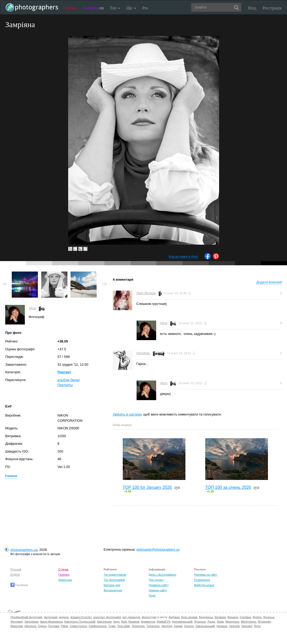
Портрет (64, 372)
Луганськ (200, 622)
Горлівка (245, 617)
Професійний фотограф (26, 617)
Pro (145, 8)
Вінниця (233, 617)
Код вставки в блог (183, 257)
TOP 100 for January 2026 (147, 487)
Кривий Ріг (163, 622)
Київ (124, 622)
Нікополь (30, 626)
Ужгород (167, 626)
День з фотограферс (163, 575)
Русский (16, 569)
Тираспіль (153, 626)
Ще (131, 8)
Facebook (19, 585)
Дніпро (257, 617)
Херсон (189, 626)
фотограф (51, 617)
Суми (112, 626)
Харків (178, 626)
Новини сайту (158, 590)
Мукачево (264, 622)
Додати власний (269, 282)
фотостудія (149, 617)
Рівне (65, 626)
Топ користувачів (115, 575)
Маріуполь (232, 622)
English (15, 575)
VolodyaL (143, 353)
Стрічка (70, 8)
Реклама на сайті (206, 575)
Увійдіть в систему (127, 414)
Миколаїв (17, 626)
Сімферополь (98, 626)
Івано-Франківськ (51, 622)
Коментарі (65, 580)
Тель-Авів (123, 626)
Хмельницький (205, 626)
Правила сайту (159, 585)
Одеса (42, 626)
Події (152, 595)
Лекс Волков (146, 293)
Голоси (11, 476)
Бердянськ (206, 617)
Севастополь (78, 626)
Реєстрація (272, 8)
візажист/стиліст (81, 617)
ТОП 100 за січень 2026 (228, 487)
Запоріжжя (31, 622)
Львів (220, 622)
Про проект (156, 580)
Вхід (252, 8)
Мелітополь (249, 622)
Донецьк (269, 617)
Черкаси (222, 626)
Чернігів (234, 626)
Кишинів (134, 622)
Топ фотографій (114, 580)
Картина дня (112, 585)
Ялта (257, 626)
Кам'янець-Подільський (80, 622)
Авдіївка (174, 617)
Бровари (220, 617)
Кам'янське (104, 622)
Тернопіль (138, 626)
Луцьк (211, 622)
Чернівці (247, 626)
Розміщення (202, 580)
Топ (115, 8)
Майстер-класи (204, 585)
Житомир (17, 622)
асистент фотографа (107, 617)
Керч (116, 622)
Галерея (93, 8)
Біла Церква (189, 617)
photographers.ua (24, 550)
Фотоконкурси (113, 590)
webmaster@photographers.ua (158, 550)
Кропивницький (182, 622)
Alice (32, 308)
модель (64, 617)
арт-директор (131, 617)
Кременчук (148, 622)
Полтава (54, 626)
